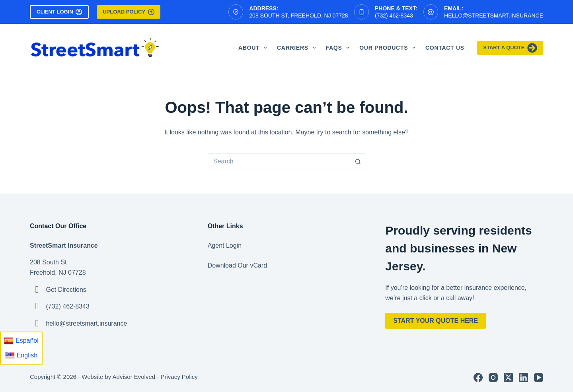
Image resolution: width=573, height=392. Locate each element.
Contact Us (445, 48)
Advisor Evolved (134, 377)
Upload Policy (128, 12)
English (21, 355)
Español (21, 341)
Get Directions (66, 290)
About (254, 48)
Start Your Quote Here (436, 321)
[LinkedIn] (523, 377)
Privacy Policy (179, 377)
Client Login (59, 12)
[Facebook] (478, 377)
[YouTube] (539, 377)
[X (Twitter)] (508, 377)
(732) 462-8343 (394, 16)
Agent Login (225, 245)
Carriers (298, 48)
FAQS (339, 48)
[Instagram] (493, 377)
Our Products (389, 48)
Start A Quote (510, 48)
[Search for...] (279, 161)
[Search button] (358, 161)
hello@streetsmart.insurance (494, 16)
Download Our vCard (237, 265)
